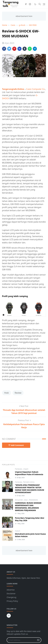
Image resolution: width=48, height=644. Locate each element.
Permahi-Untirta (29, 482)
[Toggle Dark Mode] (35, 4)
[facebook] (26, 4)
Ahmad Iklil (19, 500)
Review (18, 393)
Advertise (11, 590)
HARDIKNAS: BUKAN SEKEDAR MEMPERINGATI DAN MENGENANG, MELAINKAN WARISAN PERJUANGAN (28, 507)
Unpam (26, 469)
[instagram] (30, 4)
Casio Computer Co (35, 89)
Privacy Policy (12, 601)
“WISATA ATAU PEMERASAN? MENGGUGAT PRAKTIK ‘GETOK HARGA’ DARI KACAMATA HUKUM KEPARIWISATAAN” (30, 489)
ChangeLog (11, 597)
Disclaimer (11, 594)
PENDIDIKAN (33, 500)
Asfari (26, 500)
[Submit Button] (38, 640)
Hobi (7, 393)
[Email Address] (21, 640)
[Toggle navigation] (44, 4)
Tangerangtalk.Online (13, 89)
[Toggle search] (40, 4)
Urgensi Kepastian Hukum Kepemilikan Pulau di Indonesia (29, 473)
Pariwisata (19, 469)
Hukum (18, 531)
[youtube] (9, 616)
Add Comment (16, 445)
